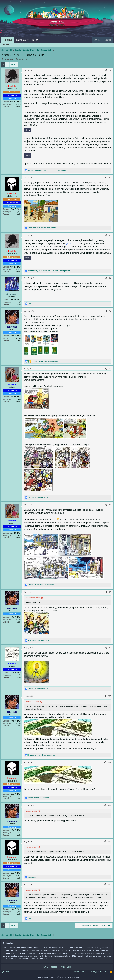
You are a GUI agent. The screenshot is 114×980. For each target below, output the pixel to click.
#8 (110, 592)
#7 (110, 505)
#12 (110, 805)
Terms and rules (81, 972)
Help (106, 972)
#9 (110, 648)
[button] (28, 40)
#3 (110, 235)
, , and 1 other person (49, 271)
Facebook (54, 967)
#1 (110, 70)
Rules (35, 40)
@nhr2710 (71, 243)
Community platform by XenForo (57, 977)
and (38, 497)
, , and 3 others (47, 170)
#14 (110, 884)
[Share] (106, 70)
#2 (110, 178)
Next (13, 64)
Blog (69, 967)
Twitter (62, 967)
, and (42, 228)
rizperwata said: (32, 702)
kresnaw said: (32, 811)
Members (21, 40)
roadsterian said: (33, 598)
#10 (110, 696)
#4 (110, 278)
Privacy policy (96, 972)
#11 (110, 762)
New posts (6, 45)
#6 (110, 369)
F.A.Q (46, 967)
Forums (8, 40)
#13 (110, 841)
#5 (110, 311)
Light (5, 972)
